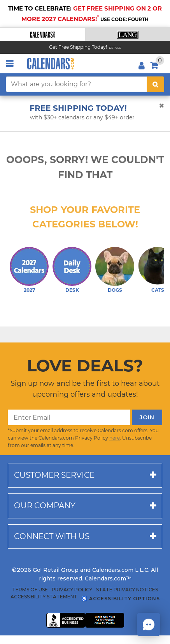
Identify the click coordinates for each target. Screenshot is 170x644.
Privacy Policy (72, 590)
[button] (43, 35)
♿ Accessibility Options (121, 599)
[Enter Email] (69, 417)
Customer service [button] (54, 475)
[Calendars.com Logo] (51, 64)
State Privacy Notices (127, 590)
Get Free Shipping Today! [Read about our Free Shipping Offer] (78, 47)
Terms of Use (30, 590)
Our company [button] (45, 506)
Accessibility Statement (44, 597)
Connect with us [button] (52, 536)
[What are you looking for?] (76, 84)
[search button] (156, 84)
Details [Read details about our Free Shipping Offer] (115, 48)
